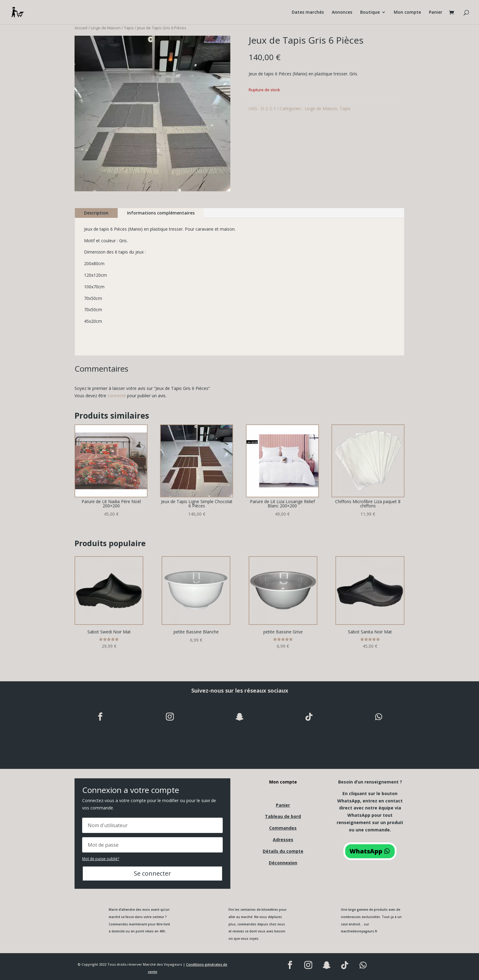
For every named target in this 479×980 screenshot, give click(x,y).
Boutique (370, 13)
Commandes (283, 828)
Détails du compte (283, 851)
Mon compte (407, 13)
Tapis (129, 28)
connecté (117, 396)
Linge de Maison (106, 28)
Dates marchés (308, 13)
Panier (436, 13)
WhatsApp (366, 851)
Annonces (342, 13)
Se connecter (152, 873)
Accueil (81, 28)
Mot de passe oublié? (101, 859)
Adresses (283, 839)
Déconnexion (283, 863)
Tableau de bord (283, 816)
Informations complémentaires (161, 213)
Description (96, 213)
